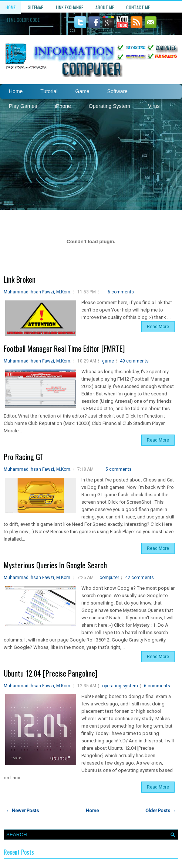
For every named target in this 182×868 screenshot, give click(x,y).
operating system (120, 686)
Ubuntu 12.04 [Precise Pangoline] (50, 673)
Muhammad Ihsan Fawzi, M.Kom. (38, 292)
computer (109, 578)
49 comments (134, 361)
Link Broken (20, 279)
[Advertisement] (91, 154)
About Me (105, 7)
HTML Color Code (23, 20)
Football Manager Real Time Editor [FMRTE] (64, 348)
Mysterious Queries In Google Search (55, 565)
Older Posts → (161, 811)
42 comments (139, 578)
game (108, 361)
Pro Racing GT (24, 457)
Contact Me (138, 7)
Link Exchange (70, 7)
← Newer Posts (22, 811)
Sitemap (36, 7)
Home (11, 7)
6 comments (121, 292)
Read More (158, 327)
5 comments (119, 469)
